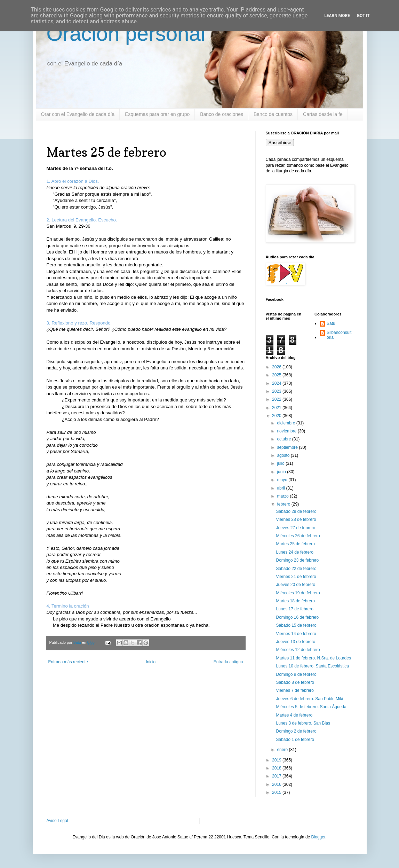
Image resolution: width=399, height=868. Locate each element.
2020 (277, 416)
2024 (277, 383)
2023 (277, 391)
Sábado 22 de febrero (296, 569)
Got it (363, 16)
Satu (331, 323)
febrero (284, 504)
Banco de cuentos (273, 114)
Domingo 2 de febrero (296, 731)
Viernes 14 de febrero (296, 634)
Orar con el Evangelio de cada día (78, 114)
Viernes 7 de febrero (295, 690)
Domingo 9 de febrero (296, 674)
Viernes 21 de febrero (296, 577)
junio (282, 472)
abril (281, 488)
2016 (277, 784)
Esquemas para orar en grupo (157, 114)
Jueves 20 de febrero (296, 585)
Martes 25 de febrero (295, 544)
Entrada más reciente (68, 662)
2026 (277, 367)
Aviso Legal (57, 821)
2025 (277, 375)
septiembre (288, 447)
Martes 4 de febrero (294, 715)
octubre (284, 439)
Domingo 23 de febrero (297, 560)
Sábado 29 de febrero (296, 511)
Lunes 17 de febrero (294, 609)
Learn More (337, 16)
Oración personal (126, 34)
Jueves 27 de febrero (296, 528)
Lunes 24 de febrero (294, 552)
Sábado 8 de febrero (295, 682)
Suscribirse (280, 143)
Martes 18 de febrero (295, 601)
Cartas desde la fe (323, 114)
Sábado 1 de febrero (295, 740)
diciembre (286, 423)
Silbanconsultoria (339, 335)
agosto (284, 455)
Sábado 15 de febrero (296, 625)
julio (281, 463)
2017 (277, 776)
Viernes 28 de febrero (296, 519)
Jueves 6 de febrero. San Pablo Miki (309, 699)
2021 (277, 408)
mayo (283, 480)
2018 (277, 768)
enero (283, 750)
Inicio (151, 662)
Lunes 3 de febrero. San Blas (303, 723)
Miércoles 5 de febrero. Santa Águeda (311, 707)
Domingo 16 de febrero (297, 617)
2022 (277, 399)
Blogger (318, 837)
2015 (277, 792)
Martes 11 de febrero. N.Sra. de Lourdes (313, 658)
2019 (277, 760)
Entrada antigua (228, 662)
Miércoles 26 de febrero (298, 536)
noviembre (287, 431)
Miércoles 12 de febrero (298, 650)
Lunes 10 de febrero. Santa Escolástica (312, 666)
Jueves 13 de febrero (296, 642)
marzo (283, 496)
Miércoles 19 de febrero (298, 593)
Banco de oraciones (222, 114)
